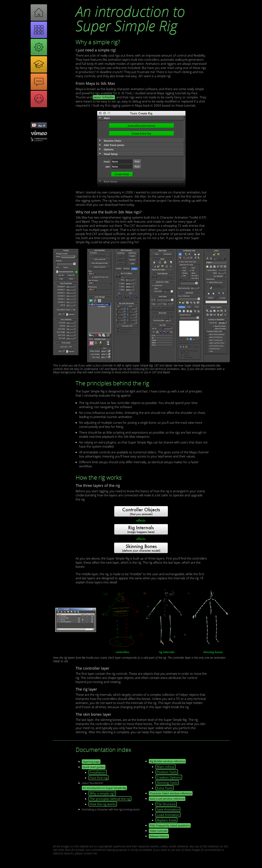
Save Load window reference (167, 799)
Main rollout (166, 767)
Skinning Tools (167, 783)
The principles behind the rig (110, 799)
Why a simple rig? (102, 793)
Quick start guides (94, 767)
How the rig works (103, 804)
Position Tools (167, 772)
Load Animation (168, 815)
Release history (159, 836)
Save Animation (168, 809)
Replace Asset (166, 820)
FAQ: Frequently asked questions (170, 825)
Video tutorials (159, 831)
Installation (98, 772)
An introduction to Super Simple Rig (104, 788)
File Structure (166, 804)
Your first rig (99, 778)
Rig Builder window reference (167, 761)
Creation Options (169, 777)
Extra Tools (165, 788)
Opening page (91, 762)
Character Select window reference (171, 793)
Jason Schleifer (104, 97)
